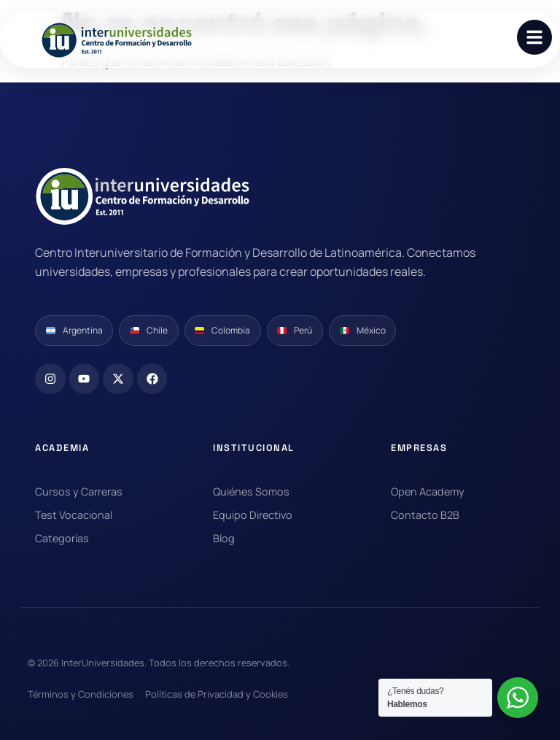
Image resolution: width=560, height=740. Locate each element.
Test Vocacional (74, 515)
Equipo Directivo (253, 515)
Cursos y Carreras (79, 492)
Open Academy (428, 492)
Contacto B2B (425, 515)
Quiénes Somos (251, 492)
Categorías (62, 538)
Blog (224, 538)
